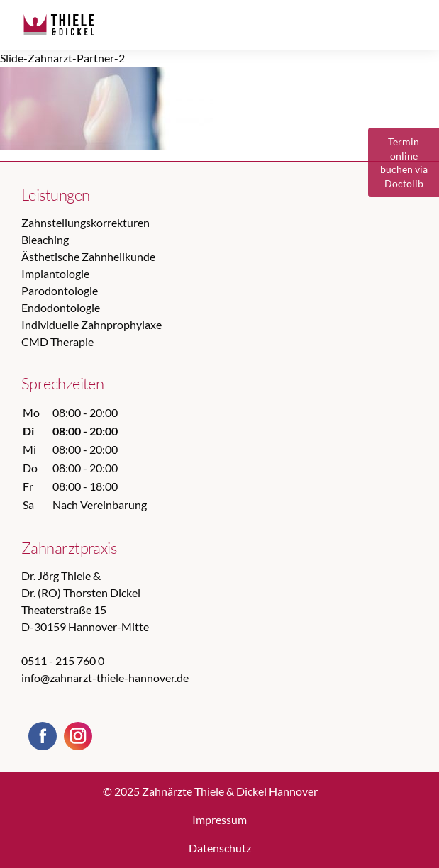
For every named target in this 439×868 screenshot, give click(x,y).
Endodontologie (61, 307)
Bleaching (45, 239)
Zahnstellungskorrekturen (85, 222)
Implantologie (55, 273)
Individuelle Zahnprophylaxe (91, 324)
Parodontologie (60, 290)
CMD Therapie (57, 341)
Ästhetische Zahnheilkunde (88, 256)
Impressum (220, 819)
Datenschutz (220, 848)
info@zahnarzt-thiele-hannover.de (105, 678)
